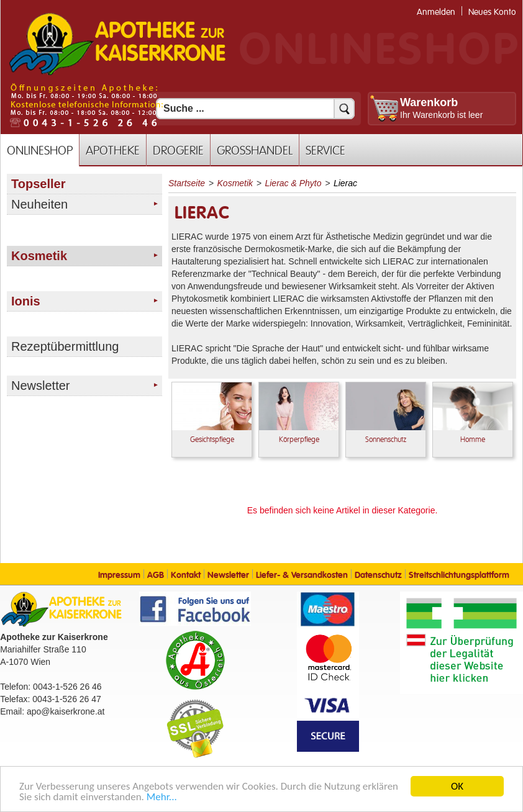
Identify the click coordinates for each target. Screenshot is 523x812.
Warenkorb (429, 102)
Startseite (187, 183)
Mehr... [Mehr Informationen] (162, 797)
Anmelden (436, 12)
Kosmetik (235, 183)
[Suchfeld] (255, 109)
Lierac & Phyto (293, 183)
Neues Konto (492, 12)
